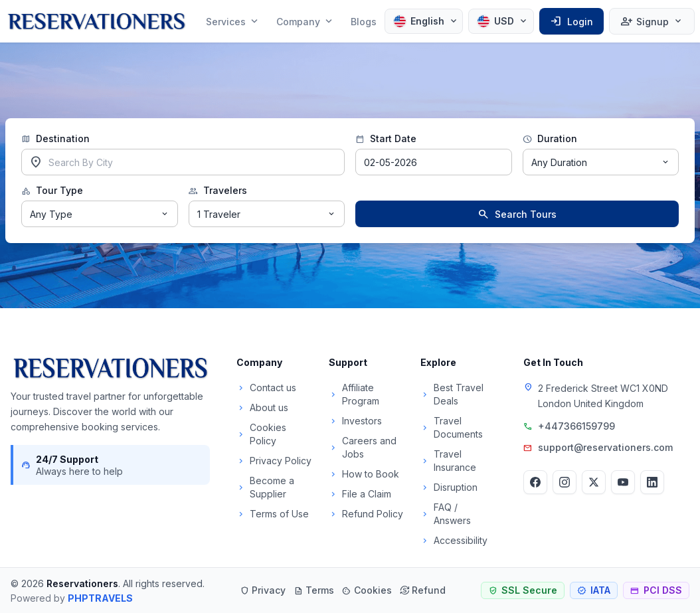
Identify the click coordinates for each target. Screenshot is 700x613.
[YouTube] (623, 482)
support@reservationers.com (605, 447)
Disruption (449, 487)
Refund (423, 590)
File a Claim (360, 494)
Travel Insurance (448, 461)
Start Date (386, 139)
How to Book (364, 474)
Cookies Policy (261, 434)
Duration (550, 139)
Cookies (367, 590)
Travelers (218, 191)
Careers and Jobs (363, 447)
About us (262, 407)
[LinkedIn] (652, 482)
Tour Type (52, 191)
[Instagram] (565, 482)
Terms (314, 590)
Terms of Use (273, 514)
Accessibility (454, 540)
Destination (55, 139)
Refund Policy (366, 514)
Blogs (364, 22)
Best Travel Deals (452, 394)
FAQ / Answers (446, 514)
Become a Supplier (265, 487)
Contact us (266, 388)
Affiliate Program (354, 394)
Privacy (263, 590)
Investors (355, 421)
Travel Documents (452, 427)
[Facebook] (535, 482)
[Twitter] (594, 482)
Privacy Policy (274, 461)
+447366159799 (576, 426)
